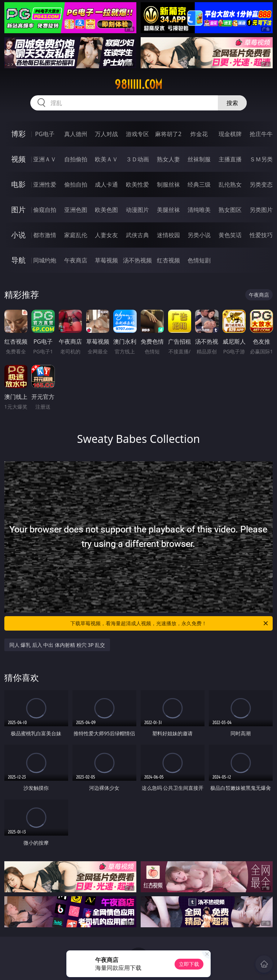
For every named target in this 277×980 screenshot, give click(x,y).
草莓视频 (106, 260)
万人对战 (106, 134)
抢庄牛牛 (261, 134)
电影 (18, 184)
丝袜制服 (199, 159)
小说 (18, 235)
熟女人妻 (168, 159)
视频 (18, 159)
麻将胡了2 (168, 134)
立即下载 (189, 964)
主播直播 (230, 159)
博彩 (18, 134)
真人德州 (76, 134)
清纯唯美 (199, 210)
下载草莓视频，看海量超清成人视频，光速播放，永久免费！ (170, 623)
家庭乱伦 (76, 235)
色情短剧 (199, 260)
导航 (18, 260)
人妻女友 (106, 235)
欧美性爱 (137, 184)
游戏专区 (137, 134)
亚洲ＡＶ (45, 159)
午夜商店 (76, 260)
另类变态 (261, 184)
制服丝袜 (168, 184)
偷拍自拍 (76, 184)
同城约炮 (45, 260)
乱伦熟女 (230, 184)
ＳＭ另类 (261, 159)
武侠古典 (137, 235)
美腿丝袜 (168, 210)
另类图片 (261, 210)
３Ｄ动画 (137, 159)
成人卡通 (106, 184)
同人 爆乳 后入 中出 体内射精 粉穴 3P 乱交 (57, 645)
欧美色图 (106, 210)
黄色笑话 (230, 235)
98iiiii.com (138, 84)
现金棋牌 (230, 134)
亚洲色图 (76, 210)
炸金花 (199, 134)
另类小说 (199, 235)
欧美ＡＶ (106, 159)
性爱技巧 (261, 235)
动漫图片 (137, 210)
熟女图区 (230, 210)
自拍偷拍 (76, 159)
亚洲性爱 (45, 184)
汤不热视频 (137, 260)
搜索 (232, 103)
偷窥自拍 (45, 210)
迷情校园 (168, 235)
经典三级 (199, 184)
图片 (18, 210)
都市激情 (45, 235)
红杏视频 (168, 260)
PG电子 (45, 134)
